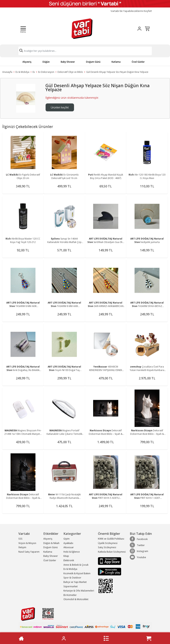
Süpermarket (71, 586)
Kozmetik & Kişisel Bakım (77, 573)
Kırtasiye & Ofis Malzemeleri (79, 591)
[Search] (85, 51)
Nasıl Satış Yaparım (29, 552)
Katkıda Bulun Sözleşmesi (112, 552)
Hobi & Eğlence (72, 552)
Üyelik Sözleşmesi (108, 543)
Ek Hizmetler (70, 595)
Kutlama (116, 62)
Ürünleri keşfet (60, 107)
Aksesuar (69, 547)
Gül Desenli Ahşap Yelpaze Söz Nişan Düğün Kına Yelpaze (117, 72)
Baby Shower (68, 62)
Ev (34, 72)
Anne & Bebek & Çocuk (76, 565)
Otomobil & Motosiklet (76, 599)
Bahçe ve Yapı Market (75, 582)
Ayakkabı (68, 543)
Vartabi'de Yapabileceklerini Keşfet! (131, 11)
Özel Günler (138, 62)
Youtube (138, 557)
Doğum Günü (93, 62)
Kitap (66, 556)
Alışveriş (27, 62)
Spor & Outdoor (72, 578)
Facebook (139, 539)
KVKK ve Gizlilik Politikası (111, 539)
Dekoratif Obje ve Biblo (70, 72)
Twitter (137, 545)
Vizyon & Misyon (27, 543)
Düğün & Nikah (51, 543)
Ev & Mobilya (22, 72)
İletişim (22, 547)
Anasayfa (7, 72)
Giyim (67, 539)
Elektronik (69, 560)
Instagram (139, 551)
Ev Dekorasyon (46, 72)
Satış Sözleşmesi (107, 547)
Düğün (46, 62)
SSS (20, 539)
